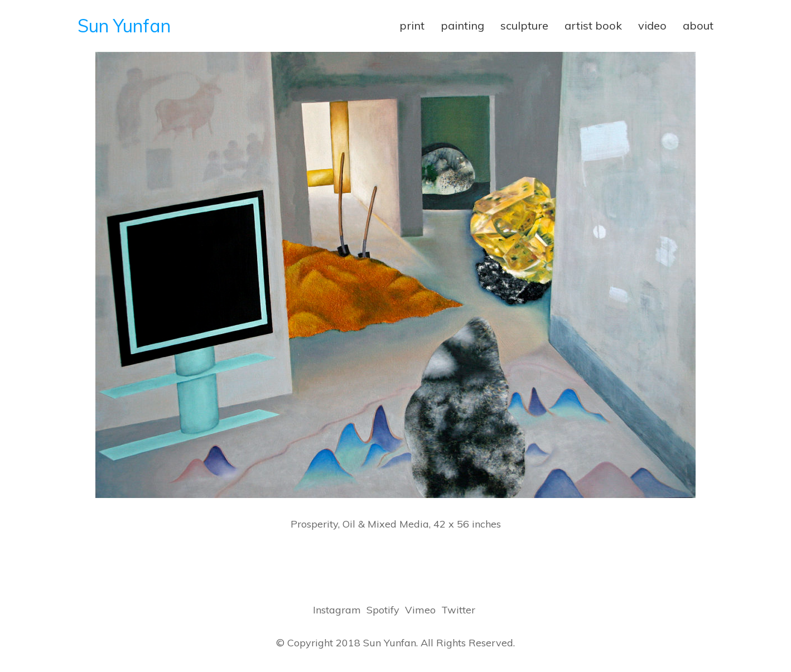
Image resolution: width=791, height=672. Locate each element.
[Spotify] (383, 610)
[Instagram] (337, 610)
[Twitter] (458, 610)
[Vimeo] (420, 610)
